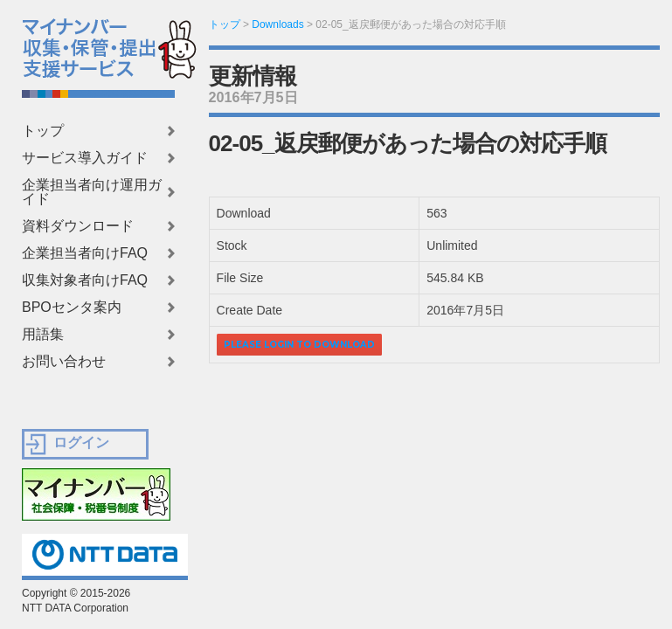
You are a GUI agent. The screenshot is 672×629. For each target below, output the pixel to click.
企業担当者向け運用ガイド (92, 192)
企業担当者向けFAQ (85, 253)
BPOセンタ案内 (72, 308)
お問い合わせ (64, 362)
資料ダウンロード (78, 226)
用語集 (43, 335)
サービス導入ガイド (85, 158)
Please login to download (299, 345)
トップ (43, 131)
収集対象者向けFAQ (85, 280)
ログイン (81, 442)
